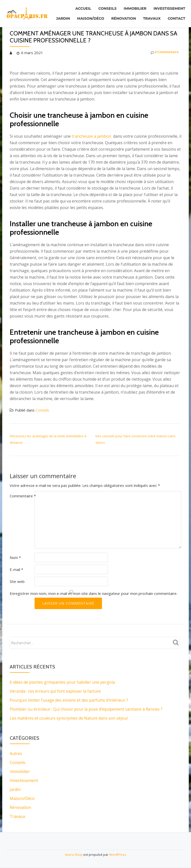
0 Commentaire (162, 53)
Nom (15, 557)
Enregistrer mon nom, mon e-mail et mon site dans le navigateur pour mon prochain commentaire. (94, 593)
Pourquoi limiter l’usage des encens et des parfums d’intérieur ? (69, 700)
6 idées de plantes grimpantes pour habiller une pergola (62, 682)
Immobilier (131, 7)
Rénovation (144, 14)
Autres (16, 754)
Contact (175, 21)
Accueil (74, 7)
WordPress (118, 855)
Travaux (175, 14)
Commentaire (23, 496)
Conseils (101, 7)
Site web (17, 581)
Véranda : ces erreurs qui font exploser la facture (55, 691)
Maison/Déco (109, 14)
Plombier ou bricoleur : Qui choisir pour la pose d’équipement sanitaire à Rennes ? (86, 709)
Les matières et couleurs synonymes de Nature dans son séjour (69, 718)
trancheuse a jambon (91, 136)
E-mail (16, 569)
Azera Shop (74, 855)
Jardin (78, 14)
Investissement (168, 7)
